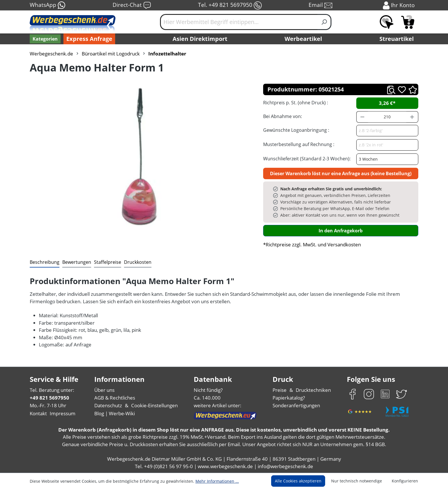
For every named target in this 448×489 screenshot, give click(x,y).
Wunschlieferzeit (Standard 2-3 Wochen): (307, 159)
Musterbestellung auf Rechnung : (299, 144)
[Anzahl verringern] (362, 117)
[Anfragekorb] (408, 22)
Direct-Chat (132, 5)
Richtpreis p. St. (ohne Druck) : (296, 103)
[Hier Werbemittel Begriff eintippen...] (239, 22)
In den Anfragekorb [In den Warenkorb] (341, 231)
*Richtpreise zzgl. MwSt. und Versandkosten (312, 244)
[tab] (45, 262)
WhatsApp (48, 5)
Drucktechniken (313, 390)
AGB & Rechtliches (115, 398)
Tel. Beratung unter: (52, 390)
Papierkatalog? (289, 398)
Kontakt (38, 413)
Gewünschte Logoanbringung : (296, 130)
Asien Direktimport (200, 39)
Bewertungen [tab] (77, 262)
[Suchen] (324, 22)
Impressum (63, 413)
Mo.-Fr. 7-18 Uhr (48, 405)
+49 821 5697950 (49, 398)
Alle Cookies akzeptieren (298, 481)
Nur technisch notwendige (357, 481)
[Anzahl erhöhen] (412, 117)
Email (320, 5)
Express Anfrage (89, 39)
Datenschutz (108, 405)
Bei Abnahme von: (283, 116)
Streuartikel (397, 39)
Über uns (104, 390)
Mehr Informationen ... (217, 481)
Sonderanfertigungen (296, 405)
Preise (280, 390)
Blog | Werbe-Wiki (115, 413)
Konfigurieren (405, 481)
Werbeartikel (303, 39)
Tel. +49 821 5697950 (230, 5)
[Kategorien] (45, 39)
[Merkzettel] (387, 22)
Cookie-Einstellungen (154, 405)
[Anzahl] (387, 117)
